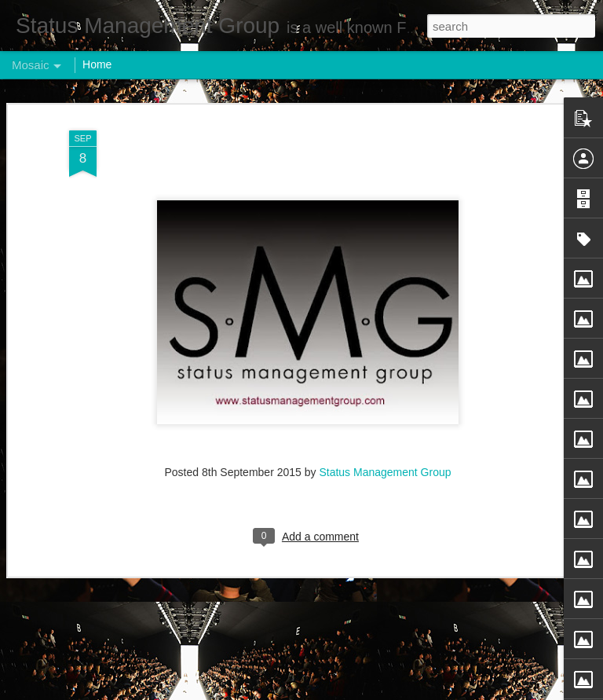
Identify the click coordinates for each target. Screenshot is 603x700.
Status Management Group (385, 471)
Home (97, 64)
